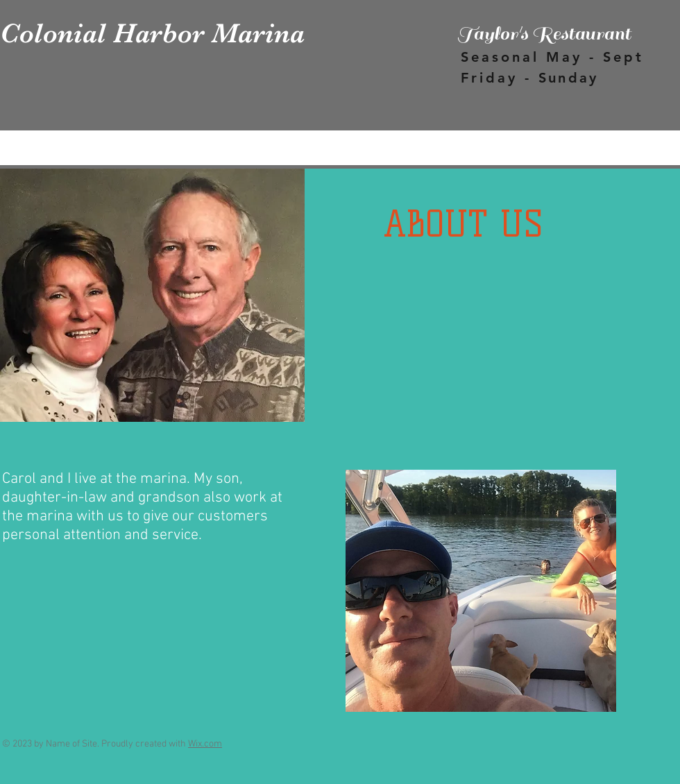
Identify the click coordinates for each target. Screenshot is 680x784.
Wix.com (205, 744)
